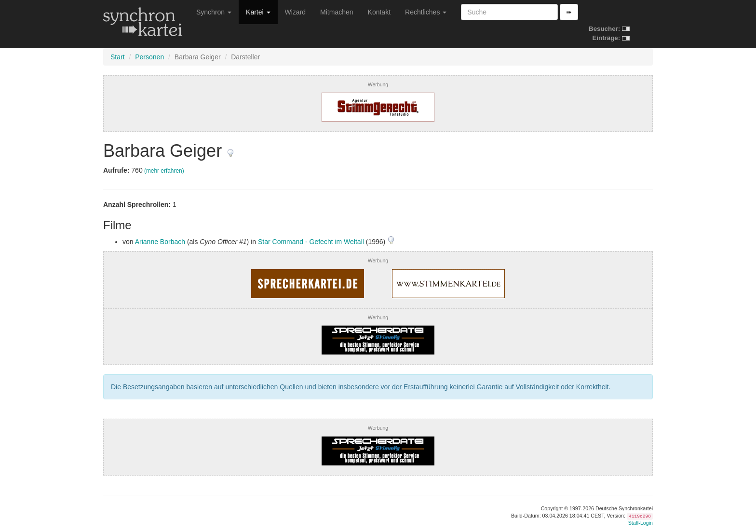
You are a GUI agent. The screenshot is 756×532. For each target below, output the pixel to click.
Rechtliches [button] (426, 12)
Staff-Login (641, 523)
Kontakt (379, 12)
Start (118, 57)
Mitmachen (337, 12)
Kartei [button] (258, 12)
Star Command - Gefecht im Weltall (311, 242)
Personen (149, 57)
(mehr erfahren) (164, 171)
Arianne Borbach (160, 242)
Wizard (296, 12)
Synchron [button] (214, 12)
